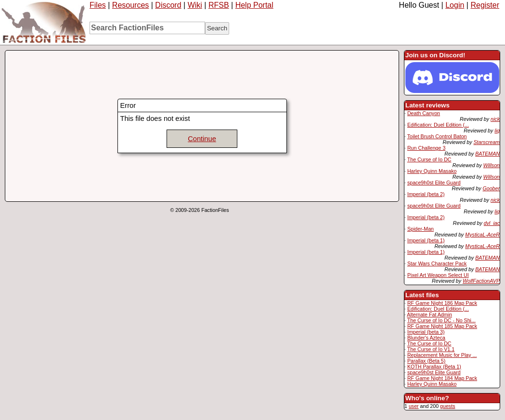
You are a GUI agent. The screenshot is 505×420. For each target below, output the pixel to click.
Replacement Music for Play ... (442, 355)
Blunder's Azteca (426, 338)
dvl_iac (492, 223)
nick (495, 119)
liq (497, 131)
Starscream (487, 142)
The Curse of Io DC (429, 159)
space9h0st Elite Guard (434, 183)
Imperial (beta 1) (426, 240)
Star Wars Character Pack (437, 263)
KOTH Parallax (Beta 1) (434, 367)
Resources (130, 5)
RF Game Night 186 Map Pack (442, 303)
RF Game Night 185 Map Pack (442, 326)
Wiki (195, 5)
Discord (168, 5)
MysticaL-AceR (482, 235)
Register (485, 5)
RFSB (219, 5)
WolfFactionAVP (481, 281)
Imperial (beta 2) (426, 194)
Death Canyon (424, 113)
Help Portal (254, 5)
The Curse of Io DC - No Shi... (441, 320)
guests (447, 406)
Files (98, 5)
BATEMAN (487, 154)
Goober (491, 188)
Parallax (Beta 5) (426, 361)
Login (455, 5)
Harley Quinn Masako (432, 171)
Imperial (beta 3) (426, 332)
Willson (492, 165)
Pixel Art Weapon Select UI (438, 275)
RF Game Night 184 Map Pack (442, 378)
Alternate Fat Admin (429, 315)
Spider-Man (421, 229)
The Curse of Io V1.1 (431, 349)
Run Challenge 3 (426, 148)
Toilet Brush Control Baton (437, 136)
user (414, 406)
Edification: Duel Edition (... (438, 125)
